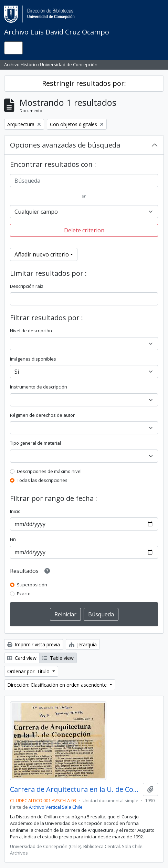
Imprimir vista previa (34, 644)
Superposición (32, 585)
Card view (22, 658)
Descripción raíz (27, 286)
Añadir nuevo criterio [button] (42, 254)
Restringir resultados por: (84, 83)
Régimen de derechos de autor (42, 415)
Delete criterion (84, 230)
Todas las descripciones (42, 480)
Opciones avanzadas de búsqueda (65, 145)
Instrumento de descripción (39, 387)
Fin (13, 539)
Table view (58, 658)
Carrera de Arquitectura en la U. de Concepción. (75, 789)
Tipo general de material (35, 443)
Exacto (24, 594)
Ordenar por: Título (29, 671)
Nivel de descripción (31, 331)
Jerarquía (83, 644)
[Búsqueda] (84, 181)
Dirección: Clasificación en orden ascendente (58, 685)
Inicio (15, 511)
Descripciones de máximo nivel (49, 471)
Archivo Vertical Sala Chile (56, 807)
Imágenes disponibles (33, 359)
